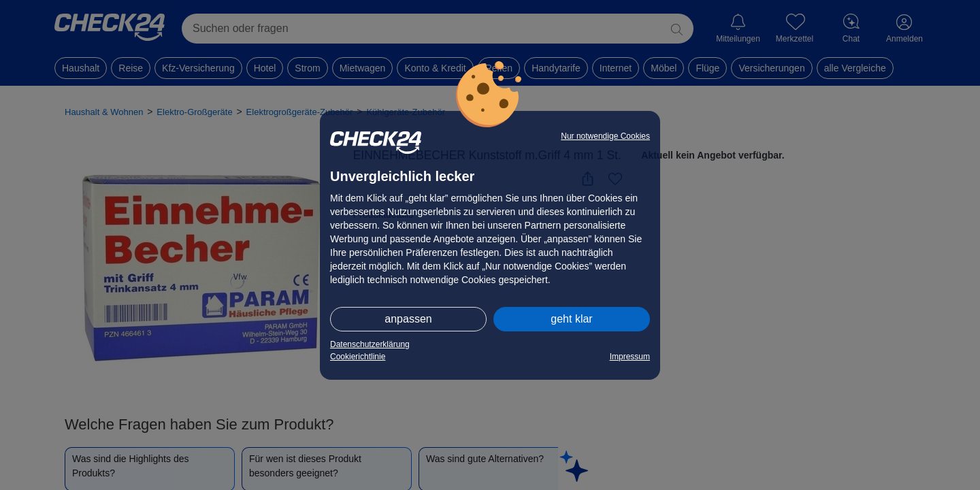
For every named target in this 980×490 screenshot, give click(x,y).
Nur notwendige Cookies (605, 136)
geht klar (571, 319)
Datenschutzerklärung (370, 344)
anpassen (408, 319)
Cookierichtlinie (358, 357)
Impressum (630, 357)
